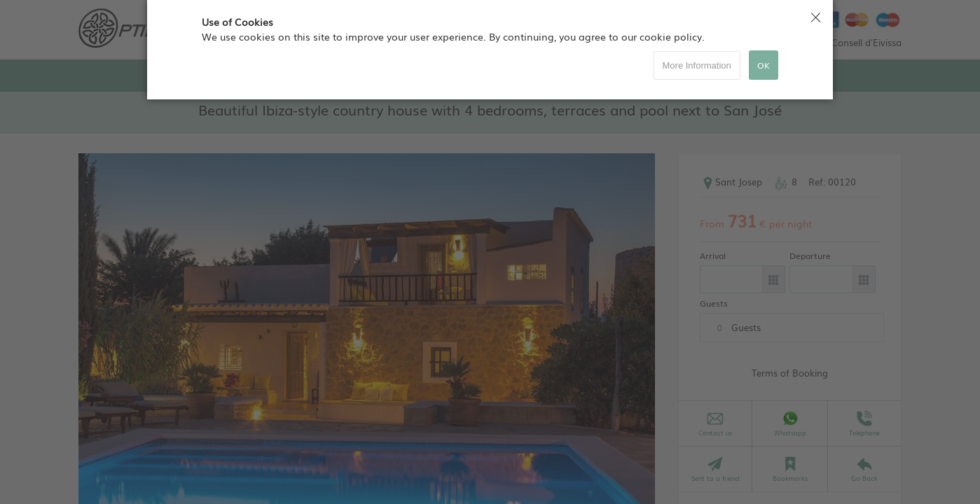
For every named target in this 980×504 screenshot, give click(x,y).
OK (764, 65)
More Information (697, 65)
